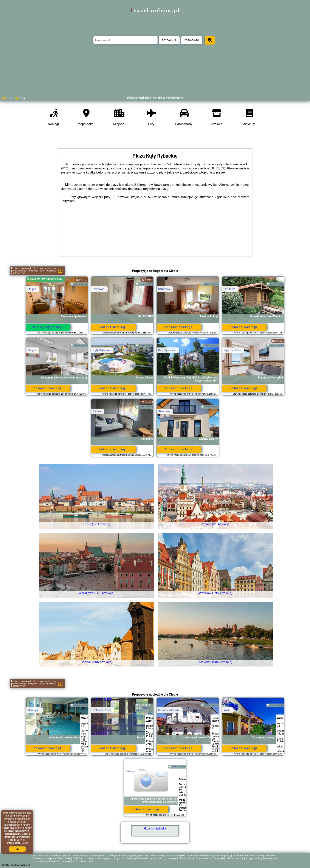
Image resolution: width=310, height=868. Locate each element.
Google (25, 816)
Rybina (97, 411)
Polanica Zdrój (102, 710)
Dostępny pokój (47, 327)
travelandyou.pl (155, 10)
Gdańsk (130, 771)
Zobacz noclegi (113, 327)
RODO (25, 843)
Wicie (227, 710)
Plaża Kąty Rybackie (155, 829)
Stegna (32, 289)
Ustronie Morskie (169, 710)
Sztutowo (99, 289)
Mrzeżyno (33, 710)
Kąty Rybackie (102, 350)
